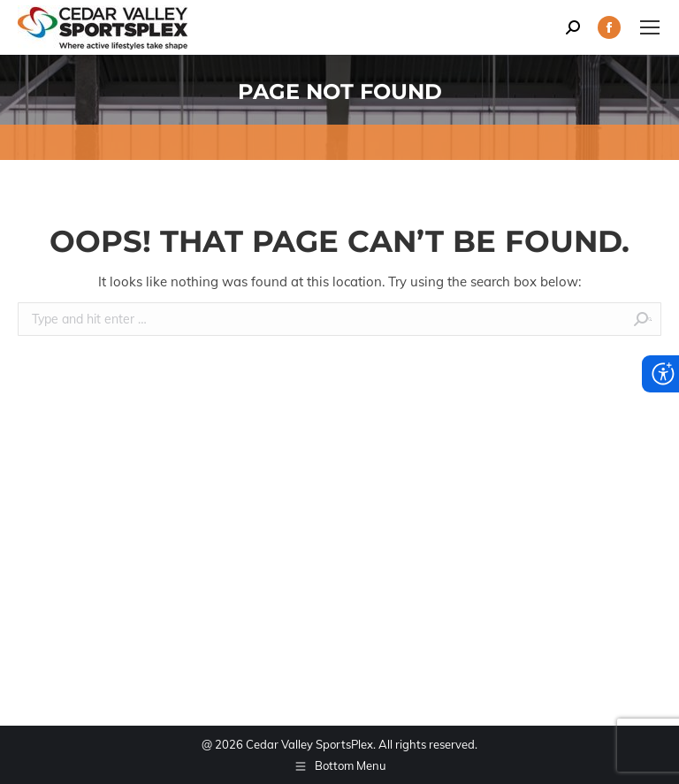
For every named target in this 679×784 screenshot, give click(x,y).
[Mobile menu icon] (650, 27)
